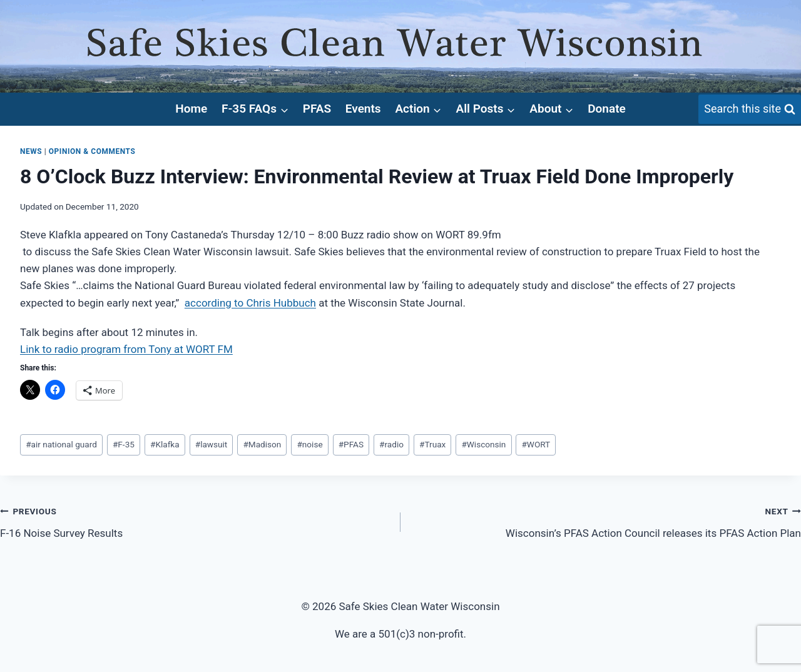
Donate (607, 109)
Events (363, 109)
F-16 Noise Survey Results (195, 521)
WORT (536, 444)
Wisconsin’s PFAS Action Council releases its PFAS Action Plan (606, 521)
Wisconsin (483, 444)
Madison (262, 444)
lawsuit (212, 444)
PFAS (317, 109)
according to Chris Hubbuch (250, 303)
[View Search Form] (750, 109)
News (31, 151)
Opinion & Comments (92, 151)
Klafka (165, 444)
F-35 (124, 444)
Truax (432, 444)
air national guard (61, 444)
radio (391, 444)
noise (309, 444)
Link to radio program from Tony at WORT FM (126, 349)
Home (191, 109)
